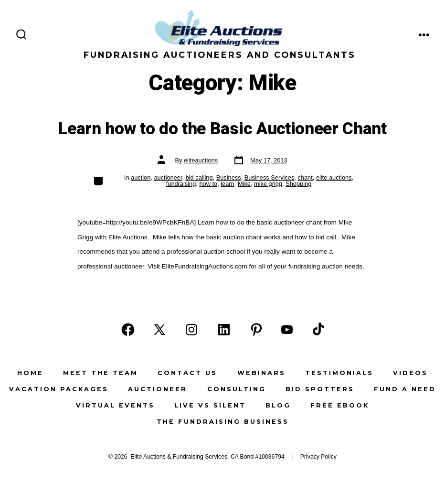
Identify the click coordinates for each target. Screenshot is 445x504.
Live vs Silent (210, 405)
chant (305, 177)
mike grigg (268, 184)
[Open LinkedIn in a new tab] (224, 330)
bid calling (199, 177)
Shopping (298, 184)
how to (208, 184)
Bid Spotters (320, 389)
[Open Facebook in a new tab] (128, 330)
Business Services (270, 177)
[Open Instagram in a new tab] (191, 330)
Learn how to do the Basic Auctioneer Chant (222, 129)
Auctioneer (158, 389)
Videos (410, 373)
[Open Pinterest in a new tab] (256, 330)
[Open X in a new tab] (159, 330)
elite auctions (334, 177)
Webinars (261, 373)
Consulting (237, 389)
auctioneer (168, 177)
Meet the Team (101, 373)
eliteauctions (201, 160)
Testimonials (339, 373)
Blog (278, 405)
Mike (244, 184)
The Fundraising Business (223, 422)
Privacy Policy (318, 457)
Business (229, 177)
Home (30, 373)
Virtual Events (115, 405)
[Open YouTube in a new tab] (287, 330)
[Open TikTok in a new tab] (317, 330)
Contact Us (187, 373)
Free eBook (340, 405)
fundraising (181, 184)
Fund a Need (405, 389)
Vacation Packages (59, 389)
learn (227, 184)
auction (141, 177)
